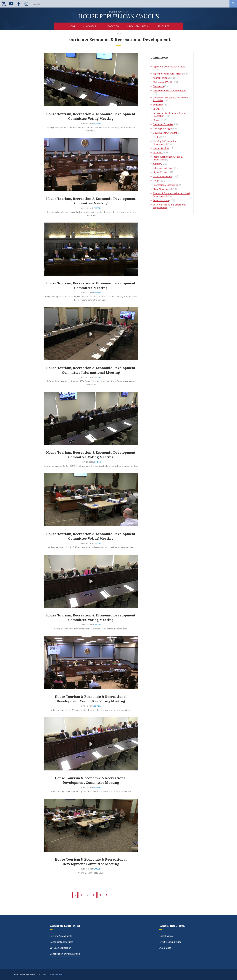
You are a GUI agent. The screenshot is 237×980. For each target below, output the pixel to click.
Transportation (161, 200)
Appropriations (161, 78)
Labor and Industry (163, 168)
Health (156, 137)
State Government (162, 189)
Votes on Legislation (60, 948)
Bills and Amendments (61, 936)
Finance (157, 120)
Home (72, 26)
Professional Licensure (165, 185)
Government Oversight (165, 133)
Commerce (158, 86)
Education (158, 105)
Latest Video (166, 936)
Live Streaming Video (170, 942)
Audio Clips (165, 948)
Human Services (161, 148)
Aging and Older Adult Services (169, 67)
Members (91, 26)
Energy (157, 109)
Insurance (158, 152)
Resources (164, 26)
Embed (97, 123)
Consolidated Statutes (61, 942)
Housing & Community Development (164, 143)
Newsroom (113, 26)
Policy (156, 181)
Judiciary (157, 164)
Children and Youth (163, 82)
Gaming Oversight (162, 128)
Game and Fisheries (163, 124)
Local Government (162, 176)
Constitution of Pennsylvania (65, 954)
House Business (138, 26)
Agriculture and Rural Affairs (168, 74)
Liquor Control (161, 172)
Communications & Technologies (170, 90)
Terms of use (56, 974)
